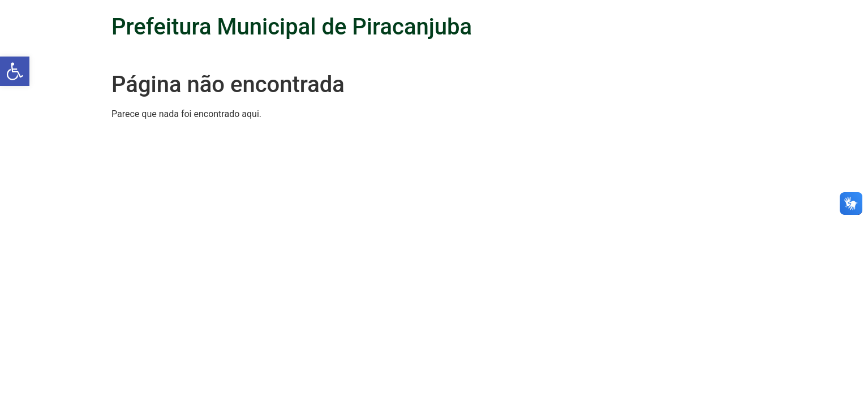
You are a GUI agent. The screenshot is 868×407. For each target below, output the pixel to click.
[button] (15, 71)
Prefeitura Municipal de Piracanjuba (292, 27)
